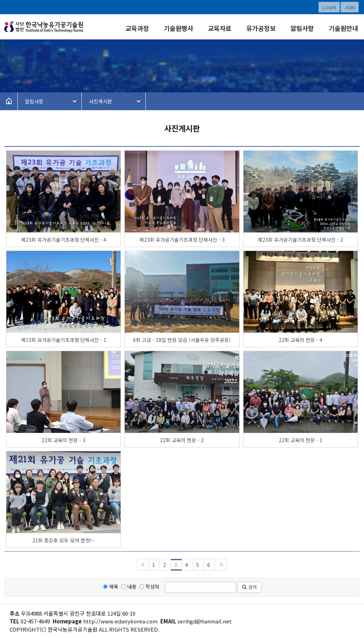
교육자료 (220, 28)
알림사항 (302, 28)
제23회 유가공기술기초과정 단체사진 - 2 (300, 240)
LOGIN (329, 7)
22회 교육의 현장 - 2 (182, 440)
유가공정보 (261, 28)
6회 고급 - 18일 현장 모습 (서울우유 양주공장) (182, 340)
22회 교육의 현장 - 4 (301, 340)
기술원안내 (344, 28)
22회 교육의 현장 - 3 (63, 440)
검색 (249, 587)
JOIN (350, 7)
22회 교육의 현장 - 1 (301, 440)
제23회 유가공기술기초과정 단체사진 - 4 (64, 240)
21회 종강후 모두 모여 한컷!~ (63, 540)
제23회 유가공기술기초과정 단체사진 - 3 (182, 240)
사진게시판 (100, 101)
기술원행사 (179, 28)
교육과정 (137, 28)
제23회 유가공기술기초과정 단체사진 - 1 (64, 340)
